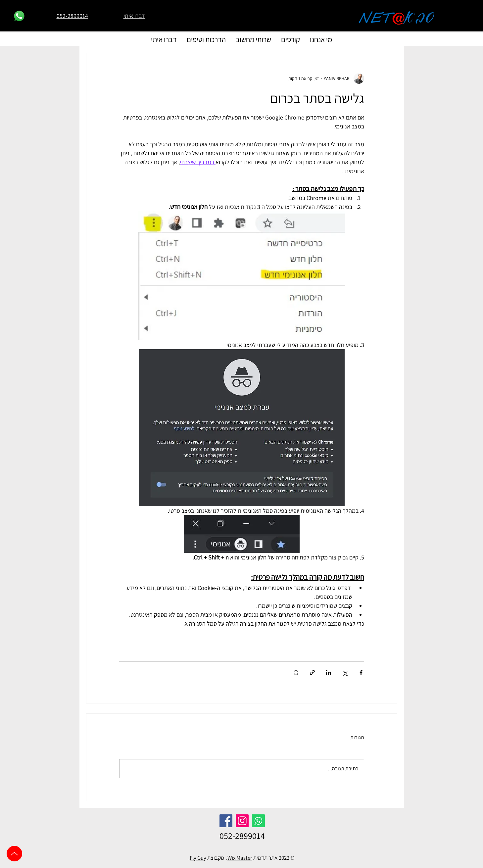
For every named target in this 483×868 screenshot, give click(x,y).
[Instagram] (242, 821)
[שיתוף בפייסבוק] (361, 673)
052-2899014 (242, 836)
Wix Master (240, 858)
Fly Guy (198, 858)
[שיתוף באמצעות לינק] (312, 673)
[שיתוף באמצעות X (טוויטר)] (345, 673)
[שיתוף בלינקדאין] (329, 673)
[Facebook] (226, 821)
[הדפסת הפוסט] (296, 673)
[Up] (14, 854)
